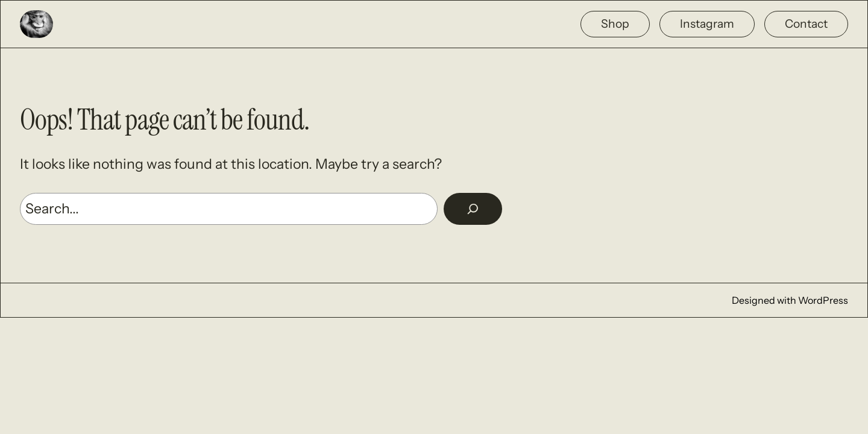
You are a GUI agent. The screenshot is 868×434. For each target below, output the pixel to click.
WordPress (823, 300)
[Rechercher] (473, 209)
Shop (615, 24)
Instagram (707, 24)
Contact (806, 24)
